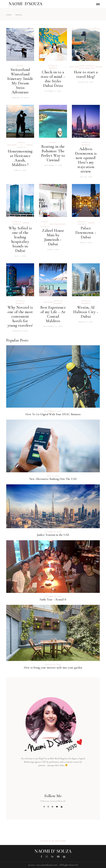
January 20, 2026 (20, 98)
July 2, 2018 (20, 256)
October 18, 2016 (53, 596)
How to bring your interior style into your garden (53, 668)
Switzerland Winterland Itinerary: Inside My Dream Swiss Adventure (20, 81)
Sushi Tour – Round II (53, 600)
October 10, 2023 (53, 532)
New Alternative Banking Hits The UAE (53, 479)
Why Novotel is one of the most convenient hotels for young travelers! (20, 316)
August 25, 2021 (86, 82)
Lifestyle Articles (90, 67)
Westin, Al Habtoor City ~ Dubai (86, 312)
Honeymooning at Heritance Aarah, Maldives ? (20, 158)
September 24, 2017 (53, 326)
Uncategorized (58, 224)
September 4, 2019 (53, 165)
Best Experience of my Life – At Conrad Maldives (53, 314)
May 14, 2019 (53, 476)
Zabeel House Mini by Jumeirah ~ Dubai (53, 237)
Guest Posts (82, 67)
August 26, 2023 (53, 664)
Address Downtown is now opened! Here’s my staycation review (86, 160)
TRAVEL (20, 66)
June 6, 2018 (53, 250)
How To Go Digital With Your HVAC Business (53, 414)
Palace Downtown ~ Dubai (86, 233)
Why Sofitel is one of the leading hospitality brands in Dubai (20, 239)
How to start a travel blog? (86, 74)
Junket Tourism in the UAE (53, 535)
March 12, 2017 (86, 322)
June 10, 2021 (20, 170)
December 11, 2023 (53, 411)
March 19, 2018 (20, 331)
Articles (74, 67)
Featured (12, 145)
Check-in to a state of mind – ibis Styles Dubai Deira (53, 79)
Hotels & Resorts (53, 67)
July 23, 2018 (86, 177)
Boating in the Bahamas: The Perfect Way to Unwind (53, 153)
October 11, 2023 (53, 91)
